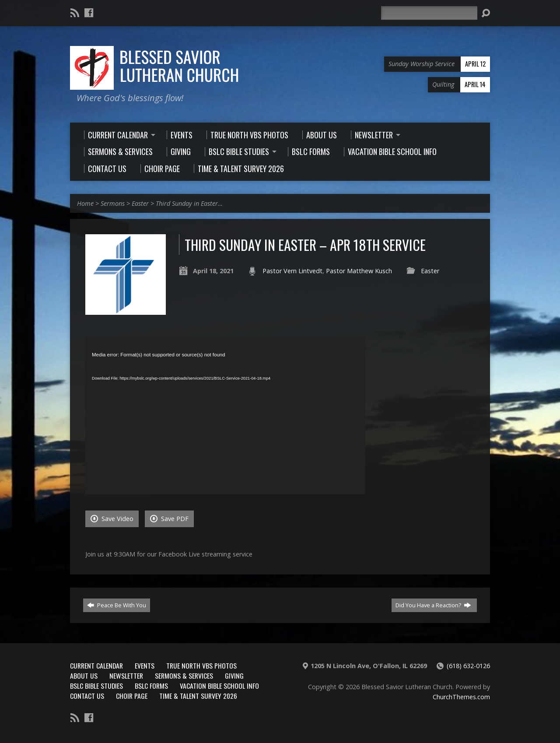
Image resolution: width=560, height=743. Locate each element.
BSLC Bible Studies (96, 686)
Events (145, 666)
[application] (225, 416)
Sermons (113, 203)
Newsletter (126, 676)
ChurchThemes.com (461, 697)
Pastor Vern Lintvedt (292, 271)
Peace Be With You (117, 605)
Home (85, 203)
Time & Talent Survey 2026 (198, 696)
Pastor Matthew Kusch (359, 271)
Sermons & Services (184, 676)
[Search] (429, 13)
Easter (140, 203)
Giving (234, 676)
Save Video (112, 519)
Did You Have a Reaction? (433, 605)
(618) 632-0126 (468, 666)
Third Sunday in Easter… (189, 203)
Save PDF (169, 519)
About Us (84, 676)
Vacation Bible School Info (219, 686)
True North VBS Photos (201, 666)
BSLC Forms (151, 686)
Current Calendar (96, 666)
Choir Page (132, 696)
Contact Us (87, 696)
